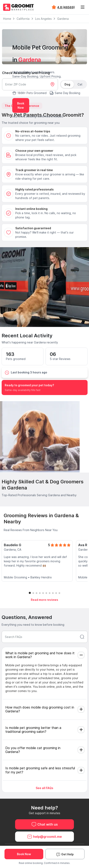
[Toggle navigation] (82, 7)
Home (7, 19)
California (23, 19)
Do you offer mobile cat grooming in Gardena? (33, 750)
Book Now (21, 105)
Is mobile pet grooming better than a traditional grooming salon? (33, 730)
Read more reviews (44, 600)
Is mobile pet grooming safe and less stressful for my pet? (40, 770)
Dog (67, 84)
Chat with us (45, 824)
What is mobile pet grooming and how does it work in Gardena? (40, 655)
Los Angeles (43, 19)
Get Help (65, 854)
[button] (30, 593)
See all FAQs (44, 788)
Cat (80, 84)
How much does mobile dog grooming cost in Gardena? (40, 709)
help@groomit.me (44, 837)
